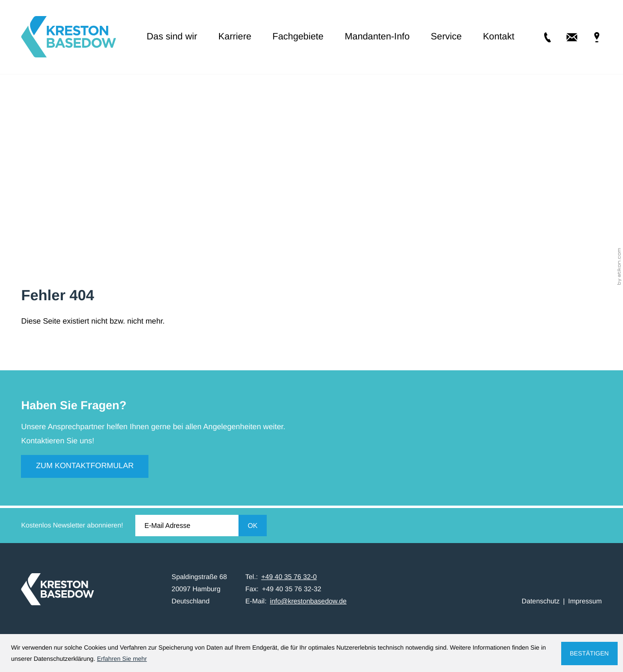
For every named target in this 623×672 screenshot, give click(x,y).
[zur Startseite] (68, 37)
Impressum (585, 601)
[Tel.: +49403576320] (540, 37)
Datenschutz (541, 601)
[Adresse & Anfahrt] (589, 37)
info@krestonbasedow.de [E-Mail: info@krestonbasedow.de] (308, 601)
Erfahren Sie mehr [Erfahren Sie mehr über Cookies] (122, 659)
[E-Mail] (187, 526)
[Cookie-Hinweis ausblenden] (589, 654)
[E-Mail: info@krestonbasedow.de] (565, 37)
